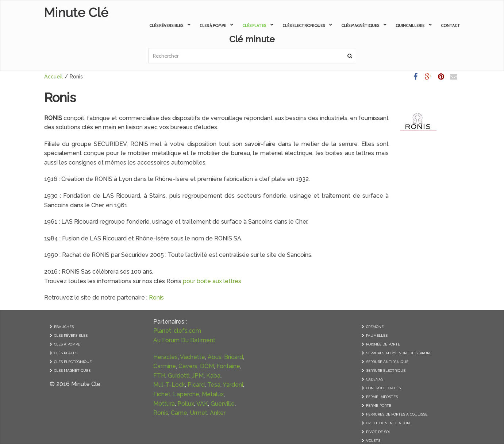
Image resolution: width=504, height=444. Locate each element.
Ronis (156, 298)
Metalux (213, 394)
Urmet (199, 413)
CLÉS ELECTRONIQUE (73, 362)
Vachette (193, 357)
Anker (218, 413)
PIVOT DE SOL (378, 432)
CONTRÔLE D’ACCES (383, 388)
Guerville (223, 404)
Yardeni (233, 385)
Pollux (186, 404)
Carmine (165, 366)
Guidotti (179, 376)
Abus (215, 357)
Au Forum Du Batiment (184, 340)
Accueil (53, 76)
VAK (202, 404)
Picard (196, 385)
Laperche (186, 394)
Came (179, 413)
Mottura (164, 404)
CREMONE (375, 327)
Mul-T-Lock (169, 385)
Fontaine (228, 366)
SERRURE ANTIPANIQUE (387, 362)
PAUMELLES (377, 335)
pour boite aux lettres (212, 281)
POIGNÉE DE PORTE (383, 344)
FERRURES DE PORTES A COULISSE (397, 414)
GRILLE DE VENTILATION (388, 423)
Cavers (188, 366)
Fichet (162, 394)
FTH (159, 376)
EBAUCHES (64, 327)
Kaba (213, 376)
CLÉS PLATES (66, 353)
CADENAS (375, 379)
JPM (198, 376)
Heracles (166, 357)
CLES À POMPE (67, 344)
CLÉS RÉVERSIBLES (71, 335)
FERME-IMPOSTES (382, 397)
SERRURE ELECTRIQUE (386, 370)
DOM (207, 366)
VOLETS (373, 441)
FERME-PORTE (379, 406)
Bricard (234, 357)
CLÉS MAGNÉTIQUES (72, 370)
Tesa (214, 385)
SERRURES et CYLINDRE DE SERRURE (399, 353)
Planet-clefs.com (177, 331)
